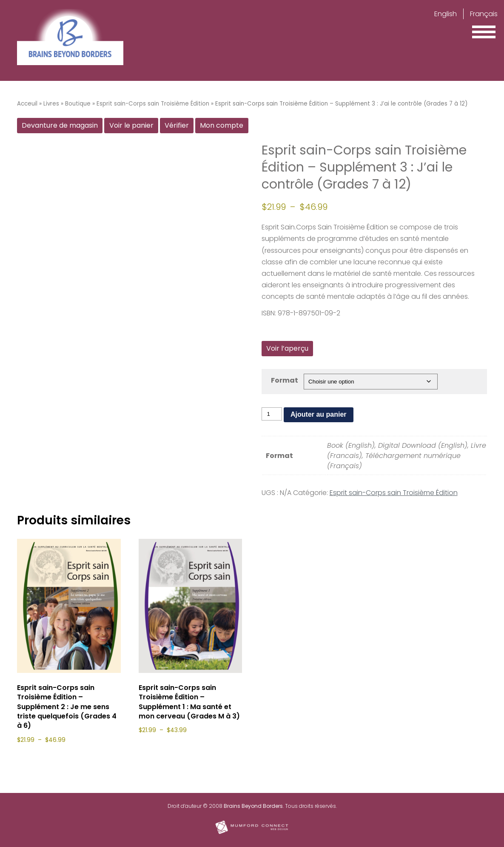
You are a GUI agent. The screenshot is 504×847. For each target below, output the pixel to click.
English (446, 14)
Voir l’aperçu (287, 348)
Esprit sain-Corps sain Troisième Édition (153, 104)
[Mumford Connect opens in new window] (252, 833)
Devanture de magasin (60, 125)
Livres (51, 104)
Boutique (78, 104)
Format (285, 380)
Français (484, 14)
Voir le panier (131, 125)
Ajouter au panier (319, 414)
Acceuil (27, 104)
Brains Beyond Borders (253, 806)
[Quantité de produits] (272, 414)
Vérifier (177, 125)
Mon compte (222, 125)
